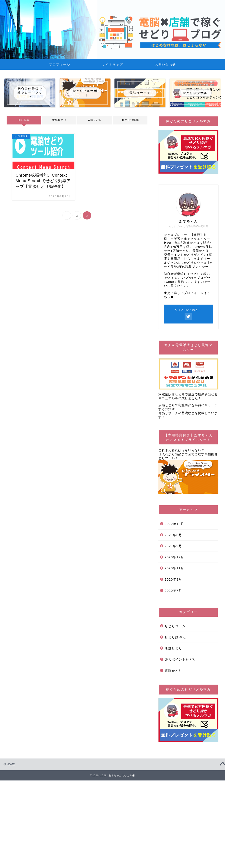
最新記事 (24, 120)
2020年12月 (174, 557)
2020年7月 (173, 591)
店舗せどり (95, 120)
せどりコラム (175, 626)
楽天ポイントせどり (180, 659)
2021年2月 (173, 546)
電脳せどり (59, 120)
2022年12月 (174, 524)
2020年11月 (174, 568)
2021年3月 (173, 535)
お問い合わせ (165, 64)
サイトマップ (112, 64)
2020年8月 (173, 579)
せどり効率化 (130, 120)
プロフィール (60, 64)
